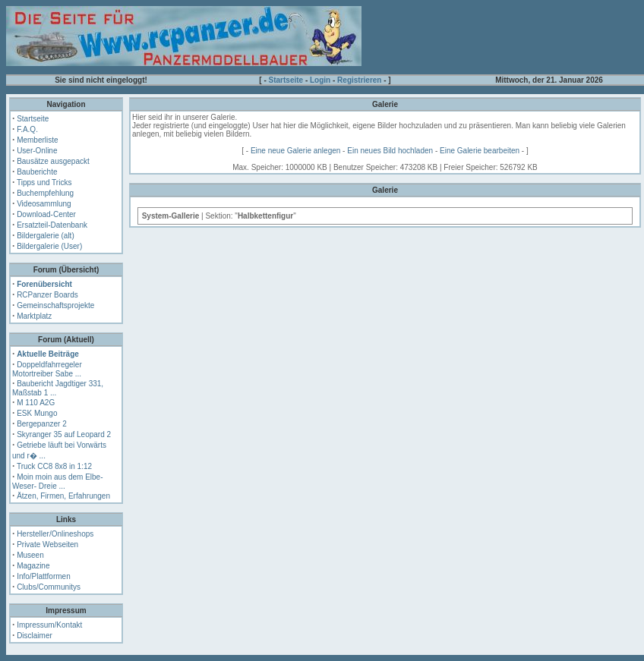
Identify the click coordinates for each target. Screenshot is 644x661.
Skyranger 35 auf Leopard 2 (64, 434)
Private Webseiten (47, 545)
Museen (30, 555)
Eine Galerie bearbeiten (480, 151)
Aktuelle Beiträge (48, 354)
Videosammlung (44, 204)
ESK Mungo (37, 413)
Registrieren (359, 80)
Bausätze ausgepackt (53, 161)
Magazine (33, 566)
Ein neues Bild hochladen (390, 151)
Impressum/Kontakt (49, 625)
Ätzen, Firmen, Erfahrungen (63, 496)
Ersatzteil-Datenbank (52, 225)
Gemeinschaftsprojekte (55, 305)
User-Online (37, 151)
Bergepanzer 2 (42, 424)
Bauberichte (37, 172)
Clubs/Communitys (49, 587)
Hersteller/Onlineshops (55, 534)
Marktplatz (34, 316)
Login (320, 80)
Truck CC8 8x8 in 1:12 (54, 466)
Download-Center (46, 214)
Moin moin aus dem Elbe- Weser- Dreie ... (58, 482)
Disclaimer (35, 636)
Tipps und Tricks (44, 183)
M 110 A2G (36, 403)
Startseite (286, 80)
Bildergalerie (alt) (46, 236)
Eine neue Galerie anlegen (295, 151)
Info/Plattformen (44, 576)
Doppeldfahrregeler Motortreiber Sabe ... (47, 369)
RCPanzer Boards (47, 295)
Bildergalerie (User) (49, 246)
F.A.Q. (27, 129)
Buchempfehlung (45, 193)
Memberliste (37, 140)
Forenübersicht (44, 284)
